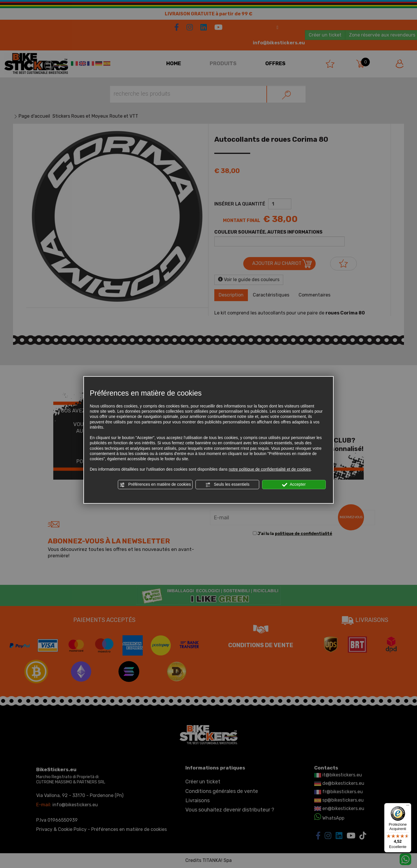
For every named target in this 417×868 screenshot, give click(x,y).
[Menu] (408, 807)
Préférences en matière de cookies (155, 485)
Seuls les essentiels (227, 485)
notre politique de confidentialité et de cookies (270, 469)
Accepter (294, 485)
